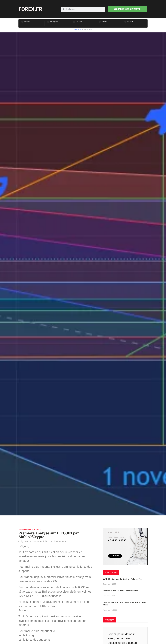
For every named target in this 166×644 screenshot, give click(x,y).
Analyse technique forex (30, 530)
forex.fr (30, 9)
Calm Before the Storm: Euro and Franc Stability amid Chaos (125, 604)
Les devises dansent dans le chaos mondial (120, 591)
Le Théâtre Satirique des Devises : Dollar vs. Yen (122, 579)
